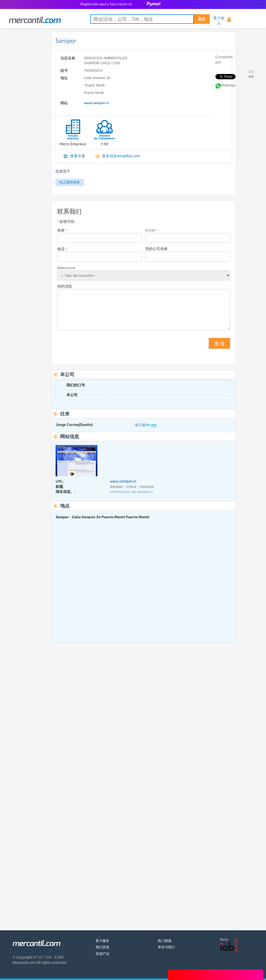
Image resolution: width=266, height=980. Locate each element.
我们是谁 (102, 947)
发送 (219, 343)
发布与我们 (166, 947)
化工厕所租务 (70, 182)
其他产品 (102, 954)
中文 (251, 77)
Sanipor (66, 40)
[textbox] (150, 19)
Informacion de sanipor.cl (131, 492)
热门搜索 (165, 941)
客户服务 (102, 941)
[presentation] (97, 345)
